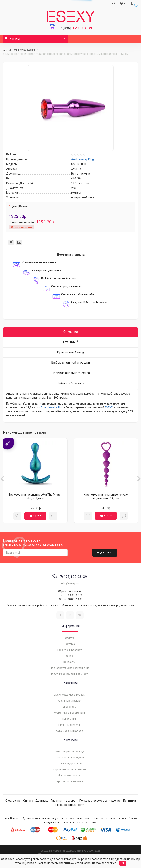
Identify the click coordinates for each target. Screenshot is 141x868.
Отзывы (70, 342)
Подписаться (105, 553)
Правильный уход (70, 352)
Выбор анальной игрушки (70, 363)
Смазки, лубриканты (70, 763)
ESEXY (109, 407)
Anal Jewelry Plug (52, 407)
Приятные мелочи (70, 725)
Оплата (70, 638)
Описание (71, 332)
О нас (70, 656)
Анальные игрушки (70, 701)
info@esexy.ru (70, 583)
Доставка (70, 644)
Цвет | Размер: (20, 206)
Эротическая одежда (70, 781)
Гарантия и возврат (70, 650)
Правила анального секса (71, 373)
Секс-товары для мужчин (70, 758)
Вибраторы (70, 707)
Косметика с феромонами (70, 713)
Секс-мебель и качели (70, 731)
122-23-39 (75, 28)
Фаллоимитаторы (70, 775)
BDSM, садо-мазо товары (70, 695)
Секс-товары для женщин (70, 752)
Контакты (70, 662)
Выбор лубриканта (70, 383)
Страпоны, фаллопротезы (70, 769)
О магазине (13, 801)
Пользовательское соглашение (70, 668)
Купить (35, 516)
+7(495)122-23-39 (70, 577)
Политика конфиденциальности (70, 674)
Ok (123, 863)
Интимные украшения (22, 50)
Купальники (70, 719)
